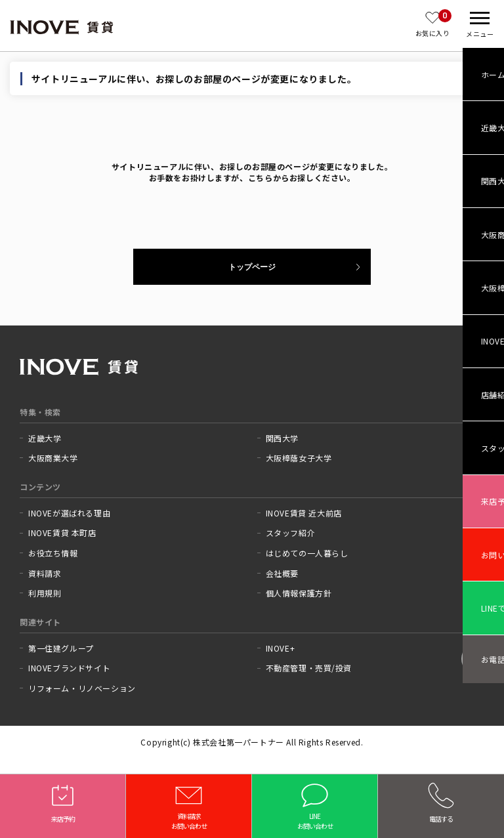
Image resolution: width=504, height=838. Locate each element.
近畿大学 (45, 438)
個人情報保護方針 (299, 593)
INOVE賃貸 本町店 (62, 533)
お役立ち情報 (53, 553)
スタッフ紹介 (291, 533)
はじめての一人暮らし (307, 553)
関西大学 (282, 438)
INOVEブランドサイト (69, 668)
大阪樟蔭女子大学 (299, 458)
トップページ (252, 267)
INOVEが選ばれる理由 (69, 513)
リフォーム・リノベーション (82, 688)
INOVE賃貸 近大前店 (304, 513)
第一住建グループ (61, 648)
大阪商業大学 (53, 458)
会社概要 (282, 574)
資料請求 (45, 574)
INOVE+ (281, 648)
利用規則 (45, 593)
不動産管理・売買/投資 (309, 668)
